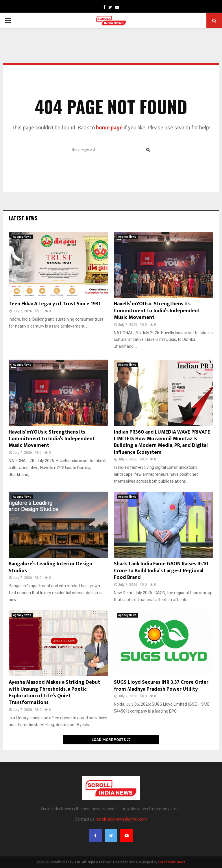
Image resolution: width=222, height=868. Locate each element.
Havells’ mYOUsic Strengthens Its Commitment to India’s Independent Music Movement (157, 311)
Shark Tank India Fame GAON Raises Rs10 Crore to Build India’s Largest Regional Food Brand (161, 571)
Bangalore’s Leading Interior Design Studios (50, 567)
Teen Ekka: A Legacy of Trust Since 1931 (55, 304)
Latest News (23, 218)
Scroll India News (172, 862)
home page (109, 128)
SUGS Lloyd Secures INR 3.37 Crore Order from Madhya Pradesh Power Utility (161, 686)
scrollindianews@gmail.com (122, 819)
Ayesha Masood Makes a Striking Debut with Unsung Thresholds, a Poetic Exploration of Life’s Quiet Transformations (54, 692)
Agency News (22, 237)
